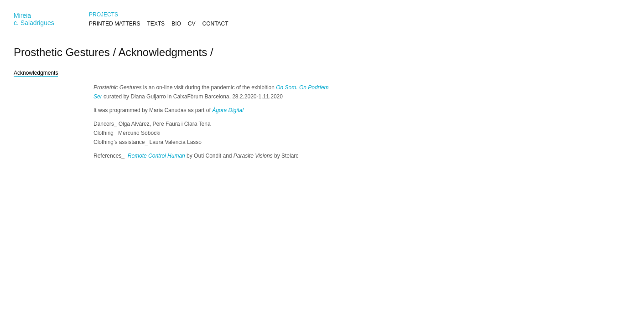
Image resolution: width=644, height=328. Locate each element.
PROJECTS (104, 15)
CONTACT (215, 24)
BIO (176, 24)
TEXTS (156, 24)
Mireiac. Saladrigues (34, 19)
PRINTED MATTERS (114, 24)
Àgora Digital (228, 110)
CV (192, 24)
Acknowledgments (163, 52)
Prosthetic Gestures (62, 52)
